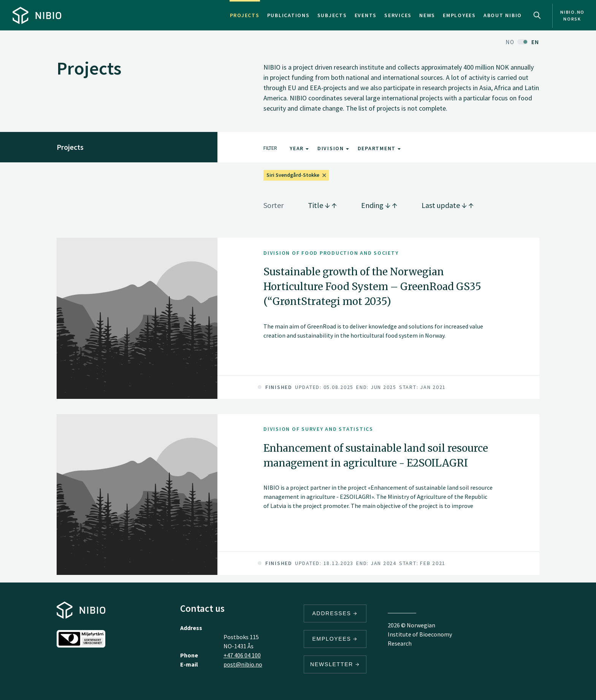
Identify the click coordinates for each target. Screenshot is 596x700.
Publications (288, 15)
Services (398, 15)
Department (379, 148)
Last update (448, 205)
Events (366, 15)
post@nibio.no (243, 664)
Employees (459, 15)
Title (322, 205)
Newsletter (335, 664)
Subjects (332, 15)
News (427, 15)
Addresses (335, 613)
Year (299, 148)
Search (537, 15)
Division (333, 148)
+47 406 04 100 (242, 655)
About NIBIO (503, 15)
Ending (379, 205)
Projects (245, 15)
